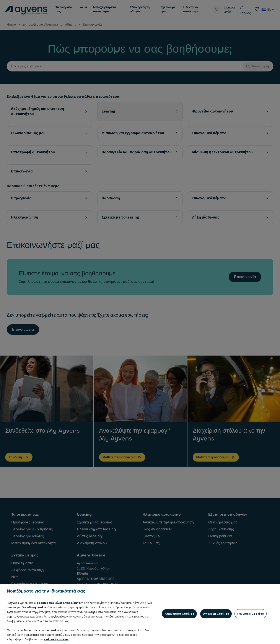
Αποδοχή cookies (216, 635)
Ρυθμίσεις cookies (251, 635)
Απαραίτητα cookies (179, 635)
